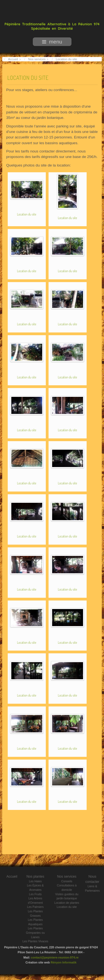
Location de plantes (69, 903)
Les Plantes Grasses (38, 914)
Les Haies (38, 881)
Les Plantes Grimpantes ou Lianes (38, 933)
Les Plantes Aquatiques (38, 922)
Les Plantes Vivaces (37, 941)
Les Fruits (38, 894)
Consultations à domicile (69, 888)
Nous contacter (94, 879)
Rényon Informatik (62, 962)
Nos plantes (38, 877)
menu (52, 42)
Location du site (28, 77)
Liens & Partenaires (94, 888)
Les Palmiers (38, 907)
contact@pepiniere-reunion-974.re (53, 957)
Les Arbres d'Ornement (38, 901)
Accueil (14, 877)
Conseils (69, 881)
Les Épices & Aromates (38, 888)
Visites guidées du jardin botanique (69, 896)
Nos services (69, 877)
